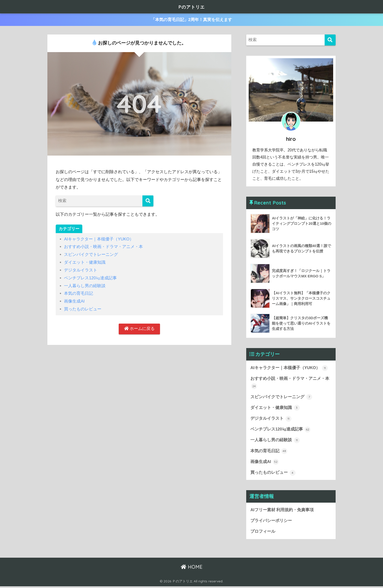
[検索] (148, 201)
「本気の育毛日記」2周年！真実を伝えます (192, 20)
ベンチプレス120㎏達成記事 (90, 277)
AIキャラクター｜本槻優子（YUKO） (99, 239)
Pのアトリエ (191, 6)
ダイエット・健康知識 (85, 262)
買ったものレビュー (83, 308)
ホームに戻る (139, 328)
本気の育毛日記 (79, 293)
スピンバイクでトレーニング (91, 254)
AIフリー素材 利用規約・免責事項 (282, 511)
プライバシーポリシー (271, 522)
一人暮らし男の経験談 (85, 285)
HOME (192, 569)
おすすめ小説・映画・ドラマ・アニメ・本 (103, 247)
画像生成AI (74, 300)
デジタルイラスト (81, 270)
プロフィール (263, 533)
